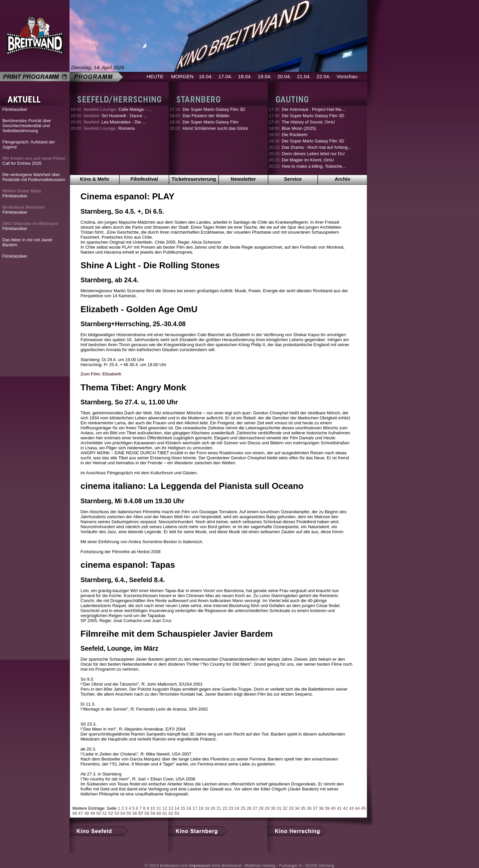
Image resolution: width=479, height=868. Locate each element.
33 (291, 808)
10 (153, 808)
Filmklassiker (15, 109)
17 (195, 808)
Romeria (109, 128)
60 (159, 813)
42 (345, 808)
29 (267, 808)
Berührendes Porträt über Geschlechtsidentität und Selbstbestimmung (27, 126)
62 (171, 813)
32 (285, 808)
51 (104, 813)
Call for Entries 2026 (34, 161)
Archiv (342, 179)
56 (135, 813)
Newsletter (243, 179)
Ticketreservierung (194, 179)
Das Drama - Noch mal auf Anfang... (317, 147)
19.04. (265, 76)
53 (117, 813)
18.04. (245, 76)
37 (315, 808)
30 (273, 808)
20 (213, 808)
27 (255, 808)
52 (111, 813)
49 (92, 813)
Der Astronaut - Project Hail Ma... (313, 109)
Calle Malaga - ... (117, 109)
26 (249, 808)
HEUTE (155, 76)
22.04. (324, 76)
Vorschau (347, 76)
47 (80, 813)
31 (279, 808)
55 (129, 813)
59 (153, 813)
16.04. (206, 76)
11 (159, 808)
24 (237, 808)
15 (183, 808)
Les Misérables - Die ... (115, 122)
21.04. (304, 76)
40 (333, 808)
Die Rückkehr (295, 135)
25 (243, 808)
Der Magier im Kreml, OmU (308, 160)
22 (225, 808)
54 (123, 813)
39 (327, 808)
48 (86, 813)
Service (293, 179)
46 (75, 813)
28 (261, 808)
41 (339, 808)
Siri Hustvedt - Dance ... (115, 116)
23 (231, 808)
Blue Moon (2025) (299, 128)
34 (297, 808)
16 (189, 808)
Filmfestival (144, 179)
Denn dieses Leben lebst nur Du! (313, 154)
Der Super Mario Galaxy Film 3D (214, 109)
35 (303, 808)
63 (177, 813)
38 (321, 808)
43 (351, 808)
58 (147, 813)
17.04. (226, 76)
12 (165, 808)
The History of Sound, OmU (308, 122)
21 (219, 808)
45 (363, 808)
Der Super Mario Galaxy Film (211, 122)
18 (201, 808)
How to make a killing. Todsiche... (314, 166)
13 (171, 808)
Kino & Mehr (94, 179)
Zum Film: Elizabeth (101, 374)
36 (309, 808)
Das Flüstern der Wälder (206, 116)
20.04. (284, 76)
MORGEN (182, 76)
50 (98, 813)
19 (207, 808)
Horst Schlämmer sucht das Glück (215, 128)
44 (357, 808)
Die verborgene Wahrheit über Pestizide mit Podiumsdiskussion (34, 177)
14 (177, 808)
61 (165, 813)
